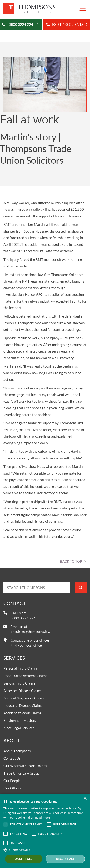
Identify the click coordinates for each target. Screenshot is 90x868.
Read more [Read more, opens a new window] (43, 818)
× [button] (85, 799)
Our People (12, 781)
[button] (45, 850)
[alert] (45, 831)
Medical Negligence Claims (24, 698)
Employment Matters (20, 720)
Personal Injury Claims (21, 668)
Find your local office (26, 645)
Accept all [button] (24, 859)
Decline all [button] (65, 859)
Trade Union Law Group (21, 773)
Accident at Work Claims (22, 713)
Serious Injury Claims (20, 683)
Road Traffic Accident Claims (25, 676)
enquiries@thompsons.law (30, 632)
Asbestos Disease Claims (23, 691)
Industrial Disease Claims (23, 705)
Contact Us (12, 758)
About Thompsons (17, 751)
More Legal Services (19, 728)
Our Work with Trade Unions (25, 766)
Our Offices (12, 788)
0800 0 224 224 (23, 618)
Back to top (71, 561)
